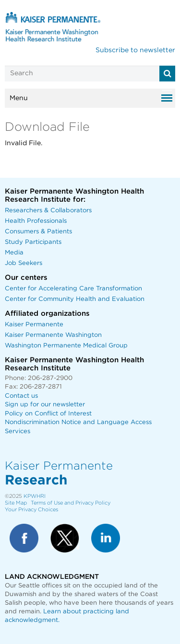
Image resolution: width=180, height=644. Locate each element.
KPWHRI (35, 496)
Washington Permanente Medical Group (66, 346)
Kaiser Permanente (34, 325)
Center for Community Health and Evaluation (75, 299)
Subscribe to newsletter (135, 50)
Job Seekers (24, 263)
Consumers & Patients (38, 232)
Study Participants (33, 242)
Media (14, 253)
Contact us (21, 396)
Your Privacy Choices (31, 510)
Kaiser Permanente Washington (53, 335)
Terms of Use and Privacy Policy (71, 503)
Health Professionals (36, 221)
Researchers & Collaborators (48, 211)
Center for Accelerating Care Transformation (73, 289)
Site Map (16, 503)
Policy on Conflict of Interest (48, 414)
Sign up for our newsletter (45, 405)
